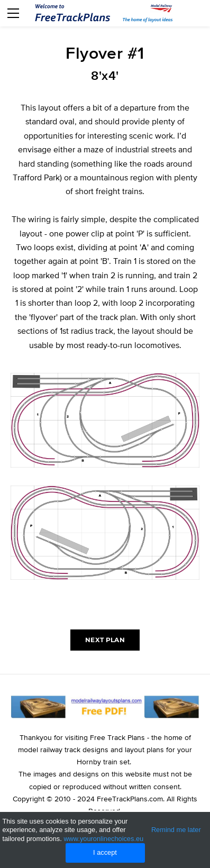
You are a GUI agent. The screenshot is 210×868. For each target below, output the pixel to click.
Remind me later (176, 830)
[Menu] (13, 13)
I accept (105, 852)
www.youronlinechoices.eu (103, 839)
